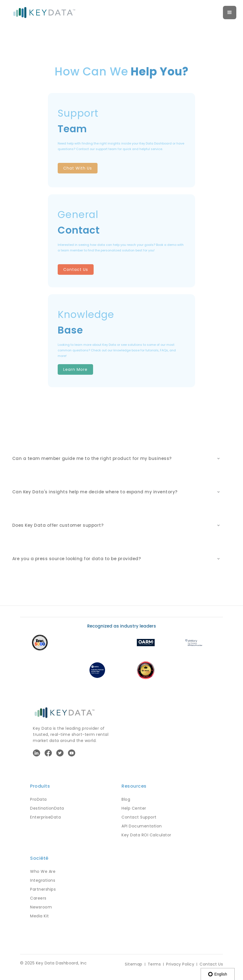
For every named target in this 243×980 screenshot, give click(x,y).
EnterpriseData (45, 817)
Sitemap (134, 964)
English (218, 974)
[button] (230, 13)
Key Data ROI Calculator (146, 835)
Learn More (75, 369)
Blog (126, 799)
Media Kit (40, 916)
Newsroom (41, 907)
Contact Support (139, 817)
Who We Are (43, 871)
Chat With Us (78, 168)
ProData (38, 799)
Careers (38, 898)
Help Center (134, 808)
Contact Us (76, 269)
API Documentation (142, 826)
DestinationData (47, 808)
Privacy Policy (180, 964)
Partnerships (43, 889)
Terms (154, 964)
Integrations (43, 880)
